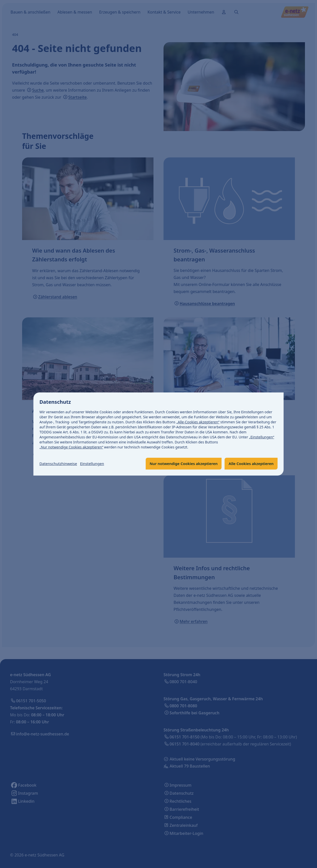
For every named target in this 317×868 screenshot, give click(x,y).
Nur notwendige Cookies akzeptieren (178, 464)
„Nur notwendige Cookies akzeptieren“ (71, 447)
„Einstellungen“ (261, 437)
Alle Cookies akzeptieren (250, 464)
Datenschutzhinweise (60, 464)
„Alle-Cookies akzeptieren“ (198, 422)
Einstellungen (95, 464)
